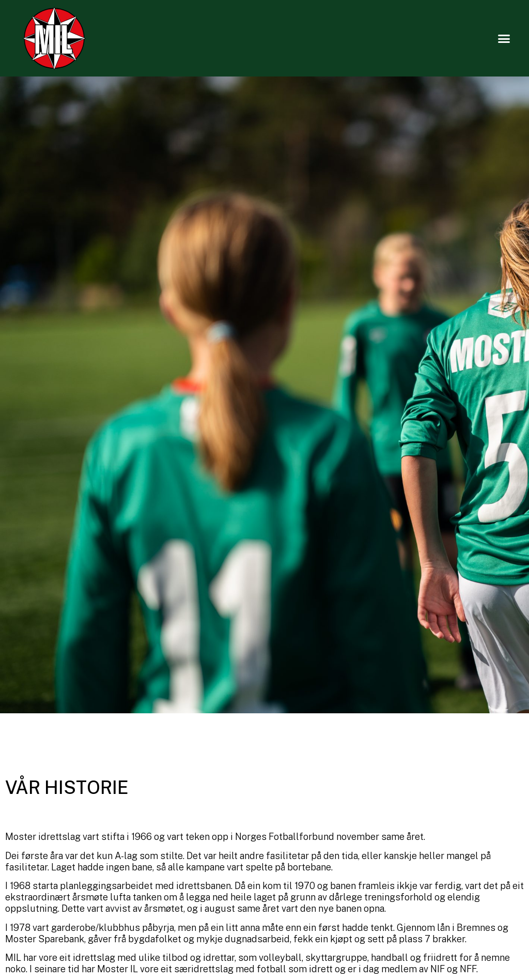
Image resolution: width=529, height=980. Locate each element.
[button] (504, 38)
